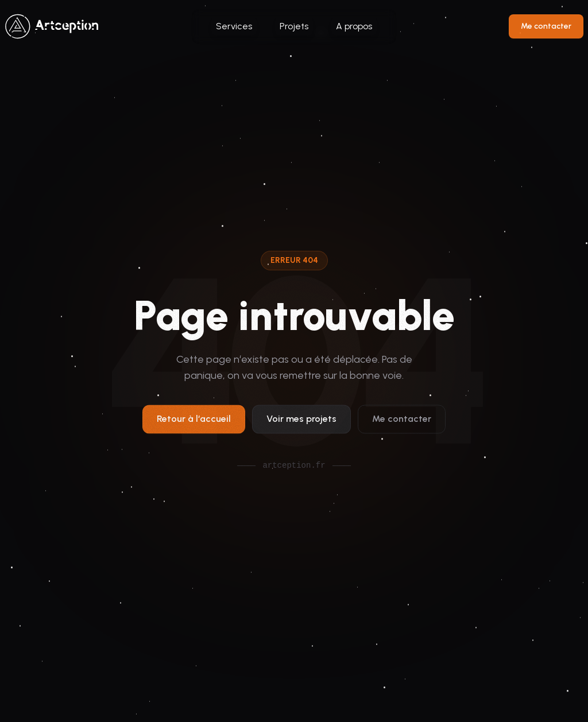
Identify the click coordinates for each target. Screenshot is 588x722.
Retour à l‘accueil (194, 421)
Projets (294, 26)
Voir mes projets (301, 421)
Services (234, 26)
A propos (354, 26)
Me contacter (546, 26)
